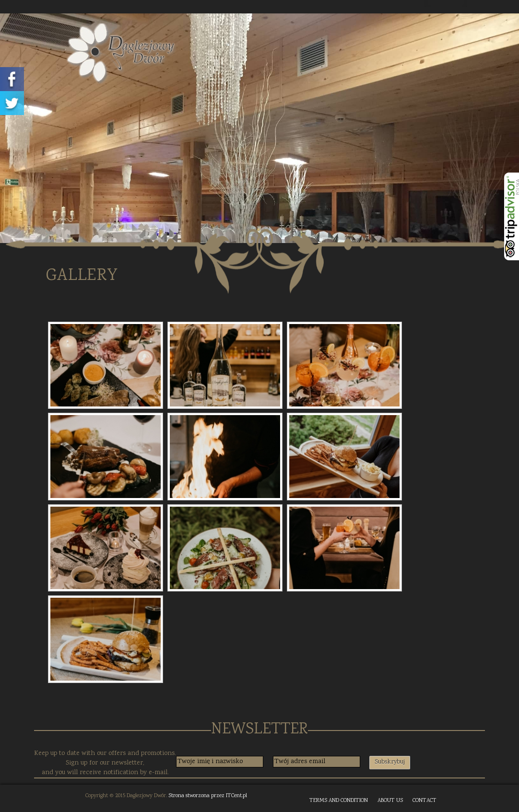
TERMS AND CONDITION (339, 801)
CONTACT (425, 801)
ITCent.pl (236, 796)
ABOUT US (390, 801)
